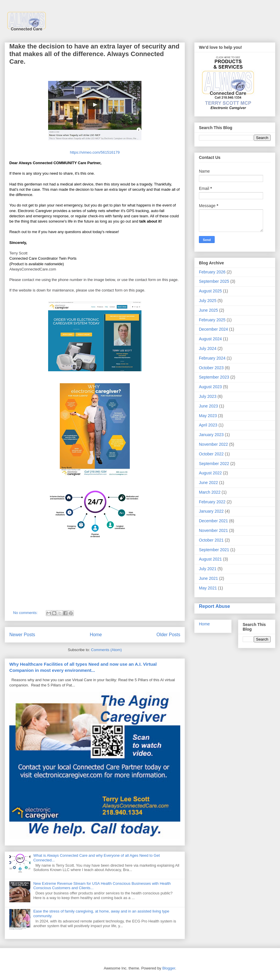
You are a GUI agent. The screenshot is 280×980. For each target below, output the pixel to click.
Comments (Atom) (106, 650)
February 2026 (212, 272)
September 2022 (214, 464)
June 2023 (208, 406)
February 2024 (212, 358)
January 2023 (211, 435)
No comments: (26, 613)
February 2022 (212, 502)
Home (96, 635)
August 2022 (210, 473)
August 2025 (210, 291)
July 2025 (208, 301)
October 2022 (211, 454)
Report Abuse (215, 606)
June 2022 (208, 483)
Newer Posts (22, 635)
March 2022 (210, 492)
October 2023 (211, 368)
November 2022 (213, 444)
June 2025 (208, 310)
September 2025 (214, 281)
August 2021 (210, 559)
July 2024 (208, 348)
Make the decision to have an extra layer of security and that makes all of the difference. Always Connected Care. (94, 54)
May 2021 (208, 588)
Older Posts (168, 635)
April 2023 (208, 425)
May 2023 (208, 416)
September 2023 (214, 377)
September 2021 (214, 550)
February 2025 (212, 320)
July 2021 (208, 569)
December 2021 (213, 521)
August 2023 (210, 387)
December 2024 (213, 329)
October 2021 (211, 540)
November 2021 (213, 530)
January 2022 (211, 511)
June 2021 (208, 578)
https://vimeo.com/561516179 (95, 152)
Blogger (169, 968)
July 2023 (208, 396)
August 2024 (210, 339)
